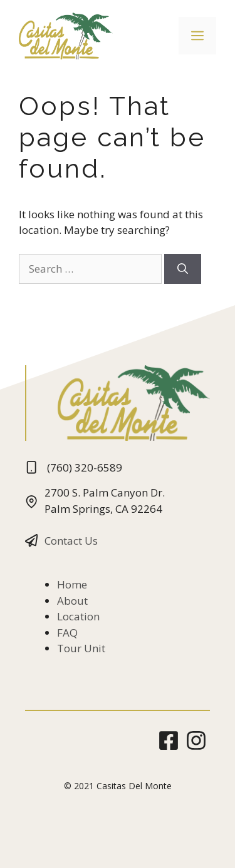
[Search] (183, 269)
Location (78, 616)
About (72, 601)
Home (72, 584)
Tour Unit (81, 648)
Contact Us (71, 541)
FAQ (67, 633)
